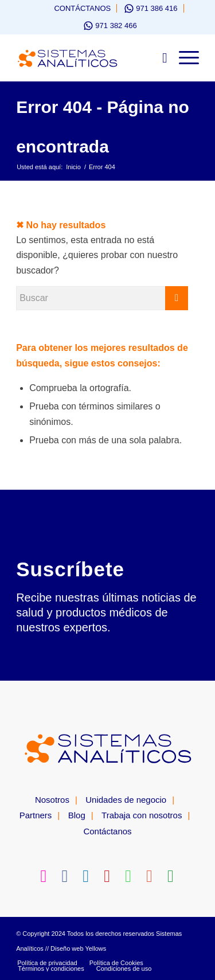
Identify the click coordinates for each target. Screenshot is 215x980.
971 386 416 (157, 8)
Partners (36, 815)
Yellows (95, 948)
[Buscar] (159, 58)
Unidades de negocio (126, 800)
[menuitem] (77, 8)
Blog (77, 815)
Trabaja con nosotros (142, 815)
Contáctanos (82, 8)
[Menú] (183, 58)
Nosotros (52, 800)
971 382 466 (116, 26)
